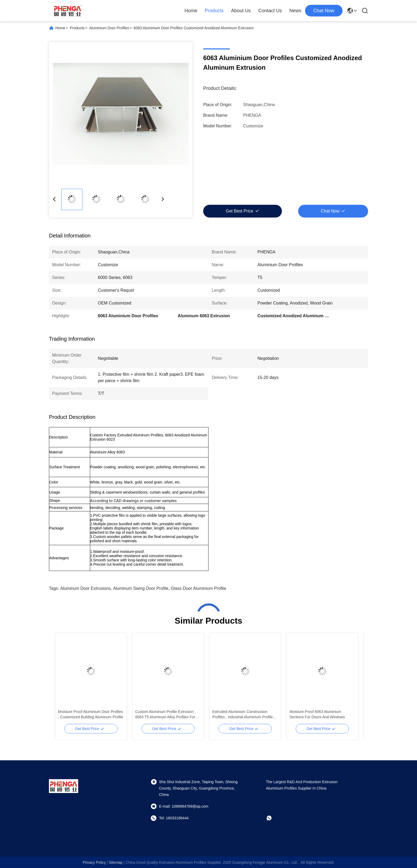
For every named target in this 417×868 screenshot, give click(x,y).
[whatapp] (273, 818)
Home (191, 11)
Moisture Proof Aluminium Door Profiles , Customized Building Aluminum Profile (91, 714)
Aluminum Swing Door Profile (141, 588)
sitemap (116, 862)
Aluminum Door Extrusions (86, 588)
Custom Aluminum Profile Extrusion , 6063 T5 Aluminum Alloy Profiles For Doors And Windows (166, 715)
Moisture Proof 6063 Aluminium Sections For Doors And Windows (317, 714)
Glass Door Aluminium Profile (198, 588)
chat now (324, 11)
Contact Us (270, 11)
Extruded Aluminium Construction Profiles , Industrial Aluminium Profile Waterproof (243, 715)
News (295, 11)
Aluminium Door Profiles (109, 28)
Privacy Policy (94, 862)
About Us (241, 11)
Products (214, 11)
